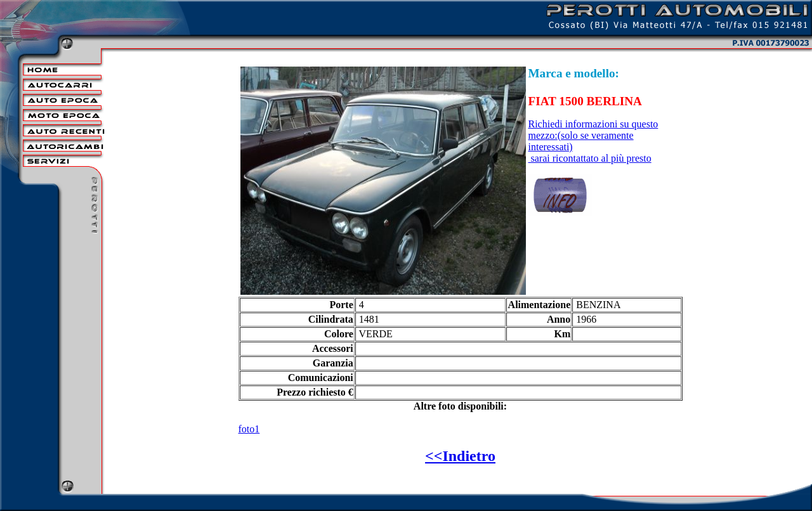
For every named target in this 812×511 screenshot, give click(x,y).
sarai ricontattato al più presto (590, 158)
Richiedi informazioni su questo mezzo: (593, 135)
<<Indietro (460, 456)
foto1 (249, 429)
